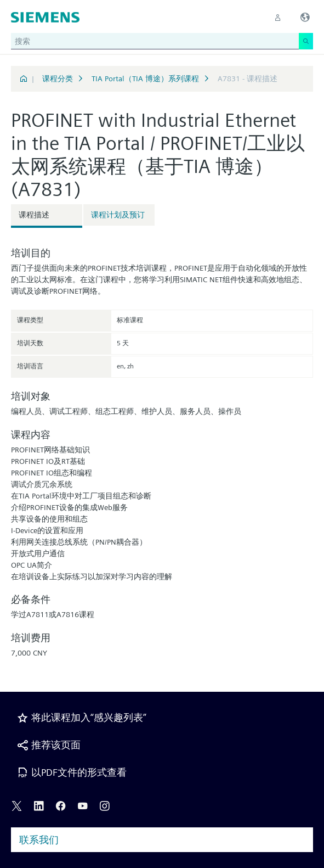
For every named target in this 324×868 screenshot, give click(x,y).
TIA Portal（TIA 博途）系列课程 (145, 79)
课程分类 (58, 79)
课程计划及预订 (118, 215)
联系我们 (39, 840)
